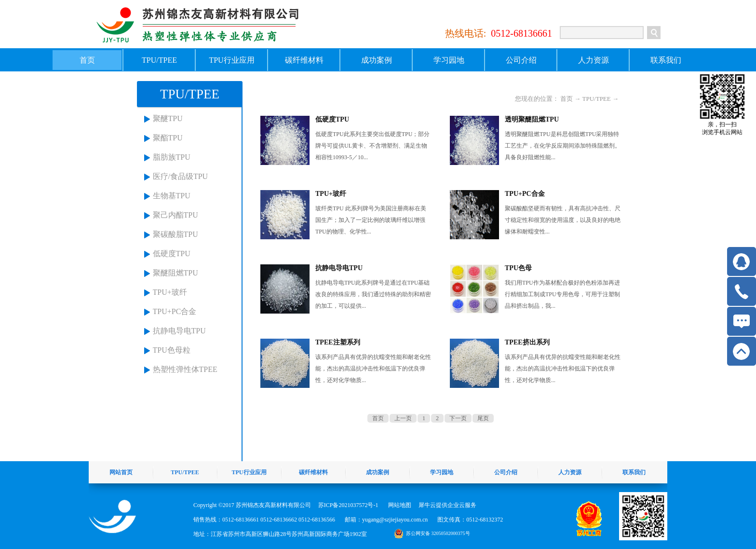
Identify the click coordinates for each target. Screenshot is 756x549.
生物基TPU (172, 196)
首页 (87, 60)
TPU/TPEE (597, 99)
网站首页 (121, 472)
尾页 (483, 418)
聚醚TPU (168, 118)
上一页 (403, 418)
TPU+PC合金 (175, 311)
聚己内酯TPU (175, 215)
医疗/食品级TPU (181, 176)
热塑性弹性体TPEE (185, 369)
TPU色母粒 (172, 350)
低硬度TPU (172, 254)
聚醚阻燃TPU (175, 273)
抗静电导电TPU (179, 331)
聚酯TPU (168, 138)
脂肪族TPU (172, 157)
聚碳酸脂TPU (175, 234)
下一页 (458, 418)
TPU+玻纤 (170, 292)
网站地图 (398, 505)
